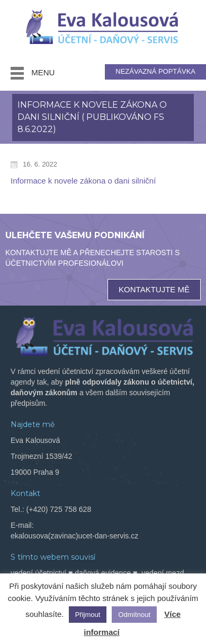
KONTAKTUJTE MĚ (154, 289)
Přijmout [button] (88, 615)
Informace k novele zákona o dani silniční (83, 181)
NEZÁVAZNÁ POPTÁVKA (155, 71)
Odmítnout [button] (134, 615)
